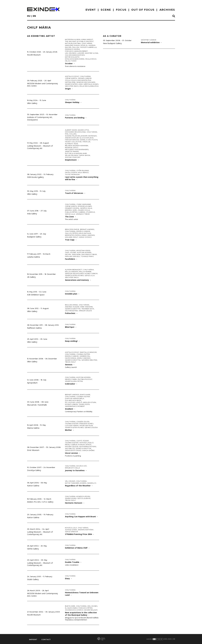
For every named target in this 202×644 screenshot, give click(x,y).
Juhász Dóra (71, 530)
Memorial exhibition (151, 42)
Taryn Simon (84, 155)
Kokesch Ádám (83, 496)
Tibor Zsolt (70, 362)
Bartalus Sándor (88, 352)
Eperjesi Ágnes (85, 206)
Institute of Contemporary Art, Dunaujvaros (40, 118)
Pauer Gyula (84, 210)
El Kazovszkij (71, 608)
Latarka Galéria (33, 257)
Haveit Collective (73, 142)
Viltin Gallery (32, 103)
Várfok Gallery (33, 549)
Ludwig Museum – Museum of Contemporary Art (40, 147)
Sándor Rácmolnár (86, 82)
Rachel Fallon (72, 47)
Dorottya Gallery (34, 470)
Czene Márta (71, 78)
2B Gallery (31, 277)
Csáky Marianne (84, 204)
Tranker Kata (88, 309)
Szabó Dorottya (73, 309)
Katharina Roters (88, 447)
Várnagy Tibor (83, 214)
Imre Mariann (87, 307)
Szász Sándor (71, 532)
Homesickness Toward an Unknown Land (82, 594)
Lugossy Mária (72, 425)
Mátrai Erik (70, 82)
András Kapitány (86, 530)
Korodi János (85, 445)
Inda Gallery (32, 214)
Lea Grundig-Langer (75, 53)
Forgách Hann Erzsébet (76, 51)
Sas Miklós (70, 448)
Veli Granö (70, 481)
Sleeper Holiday (73, 102)
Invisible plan (72, 294)
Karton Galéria (33, 486)
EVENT (91, 10)
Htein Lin (86, 142)
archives (167, 10)
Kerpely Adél (71, 210)
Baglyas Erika (71, 305)
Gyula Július (71, 80)
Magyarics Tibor (89, 254)
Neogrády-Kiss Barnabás (77, 149)
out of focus (143, 10)
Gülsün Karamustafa (75, 55)
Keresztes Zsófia (73, 235)
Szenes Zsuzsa (91, 427)
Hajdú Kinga (71, 358)
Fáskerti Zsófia (72, 208)
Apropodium (32, 383)
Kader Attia (83, 130)
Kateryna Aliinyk (73, 39)
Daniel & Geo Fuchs (89, 140)
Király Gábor (71, 445)
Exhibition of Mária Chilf (77, 548)
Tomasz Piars (87, 256)
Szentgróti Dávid (73, 450)
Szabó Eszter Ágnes (74, 275)
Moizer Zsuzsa (72, 447)
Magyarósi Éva (84, 80)
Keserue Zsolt (72, 147)
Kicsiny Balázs (91, 610)
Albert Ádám (71, 130)
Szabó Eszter (71, 84)
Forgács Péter (86, 608)
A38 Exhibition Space (36, 295)
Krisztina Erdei (83, 250)
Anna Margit (87, 39)
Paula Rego (91, 59)
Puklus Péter (71, 212)
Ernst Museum (33, 450)
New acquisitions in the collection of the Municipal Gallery (81, 614)
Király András (88, 235)
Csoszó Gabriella (88, 47)
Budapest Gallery (34, 237)
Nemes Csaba (71, 379)
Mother (70, 430)
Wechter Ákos (72, 86)
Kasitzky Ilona (92, 53)
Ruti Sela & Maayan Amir (76, 153)
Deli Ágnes (92, 606)
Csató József (83, 441)
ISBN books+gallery (35, 177)
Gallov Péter (71, 233)
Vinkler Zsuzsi (85, 311)
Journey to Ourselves (76, 470)
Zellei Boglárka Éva (89, 86)
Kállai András (72, 272)
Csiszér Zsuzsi (83, 422)
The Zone (71, 217)
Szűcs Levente (84, 498)
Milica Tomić (71, 61)
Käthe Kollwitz (72, 57)
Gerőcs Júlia (86, 208)
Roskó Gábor (91, 273)
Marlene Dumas (72, 45)
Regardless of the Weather (79, 486)
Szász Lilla (70, 214)
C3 (174, 639)
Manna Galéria (33, 428)
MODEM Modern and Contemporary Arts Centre (42, 85)
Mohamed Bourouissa (75, 132)
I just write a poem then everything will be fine (82, 178)
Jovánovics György (74, 610)
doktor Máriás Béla (75, 398)
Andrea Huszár (72, 307)
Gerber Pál (85, 356)
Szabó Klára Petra (74, 381)
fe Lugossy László (74, 402)
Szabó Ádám (71, 498)
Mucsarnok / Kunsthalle (37, 405)
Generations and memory (78, 280)
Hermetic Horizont (75, 503)
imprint (33, 640)
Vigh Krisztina (71, 311)
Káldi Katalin (85, 233)
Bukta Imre (85, 395)
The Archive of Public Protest (79, 41)
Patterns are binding (76, 118)
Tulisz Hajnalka (72, 174)
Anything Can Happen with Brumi (82, 517)
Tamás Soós (84, 404)
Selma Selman (71, 155)
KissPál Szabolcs (88, 483)
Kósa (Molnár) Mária (75, 59)
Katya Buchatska (73, 43)
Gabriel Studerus (87, 212)
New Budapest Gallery (112, 43)
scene (106, 10)
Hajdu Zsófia (71, 172)
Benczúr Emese (72, 229)
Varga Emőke (88, 450)
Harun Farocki (72, 140)
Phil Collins (71, 134)
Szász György (85, 237)
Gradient (70, 409)
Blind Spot (71, 327)
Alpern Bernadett (74, 270)
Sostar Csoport (73, 157)
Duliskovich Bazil (73, 400)
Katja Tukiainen (72, 483)
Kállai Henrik (85, 272)
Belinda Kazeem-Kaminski (77, 146)
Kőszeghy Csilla (73, 468)
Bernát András (87, 229)
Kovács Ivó (82, 466)
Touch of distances (75, 193)
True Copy (71, 240)
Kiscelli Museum (34, 55)
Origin (69, 89)
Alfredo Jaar (71, 144)
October (70, 63)
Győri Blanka (83, 170)
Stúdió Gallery (33, 579)
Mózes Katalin (86, 425)
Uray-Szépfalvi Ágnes (88, 84)
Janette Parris (72, 151)
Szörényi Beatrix (89, 360)
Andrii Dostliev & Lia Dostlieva (79, 138)
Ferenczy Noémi (72, 49)
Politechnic (71, 313)
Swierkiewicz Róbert (75, 406)
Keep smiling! (72, 341)
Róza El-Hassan (88, 45)
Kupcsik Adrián (84, 252)
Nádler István (90, 402)
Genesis (70, 365)
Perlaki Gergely (73, 256)
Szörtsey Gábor (149, 40)
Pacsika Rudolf (85, 379)
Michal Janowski (73, 254)
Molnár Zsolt (72, 237)
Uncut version (73, 453)
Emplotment (72, 160)
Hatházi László (86, 443)
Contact (46, 640)
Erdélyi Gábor (83, 231)
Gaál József (71, 252)
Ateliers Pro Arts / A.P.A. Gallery (40, 502)
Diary (69, 578)
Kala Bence (83, 172)
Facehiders (71, 259)
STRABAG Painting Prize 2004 (80, 534)
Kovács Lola (71, 528)
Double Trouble (73, 562)
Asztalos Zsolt (72, 76)
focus (121, 10)
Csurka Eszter (83, 354)
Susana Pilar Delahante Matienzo (81, 136)
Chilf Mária (87, 43)
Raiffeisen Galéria (34, 328)
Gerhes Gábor (85, 78)
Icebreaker (71, 384)
